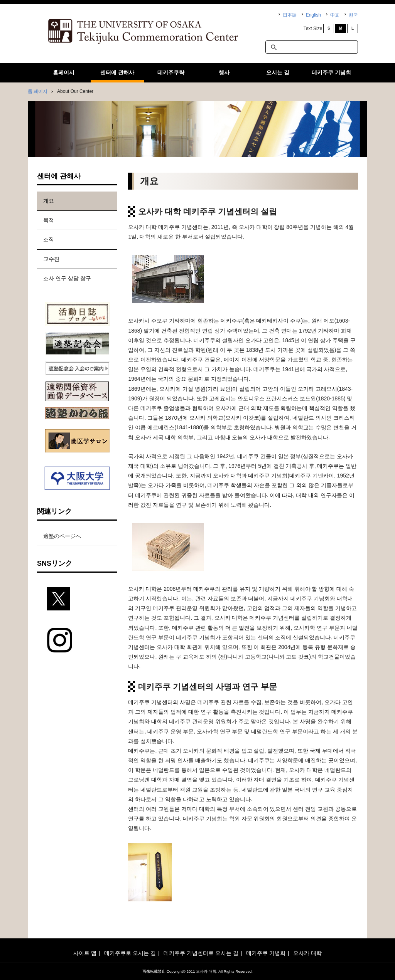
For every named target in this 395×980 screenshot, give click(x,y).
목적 (49, 220)
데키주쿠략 (171, 72)
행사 (224, 72)
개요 (49, 201)
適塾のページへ (62, 536)
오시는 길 (278, 72)
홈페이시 (64, 72)
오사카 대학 (307, 953)
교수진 (51, 259)
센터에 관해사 (117, 72)
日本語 (290, 15)
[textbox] (312, 47)
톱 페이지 (38, 91)
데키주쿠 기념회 (331, 72)
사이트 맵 (85, 953)
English (313, 15)
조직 (49, 239)
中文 (335, 15)
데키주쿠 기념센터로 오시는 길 (201, 953)
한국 (353, 15)
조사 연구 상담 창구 (67, 278)
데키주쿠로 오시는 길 (130, 953)
